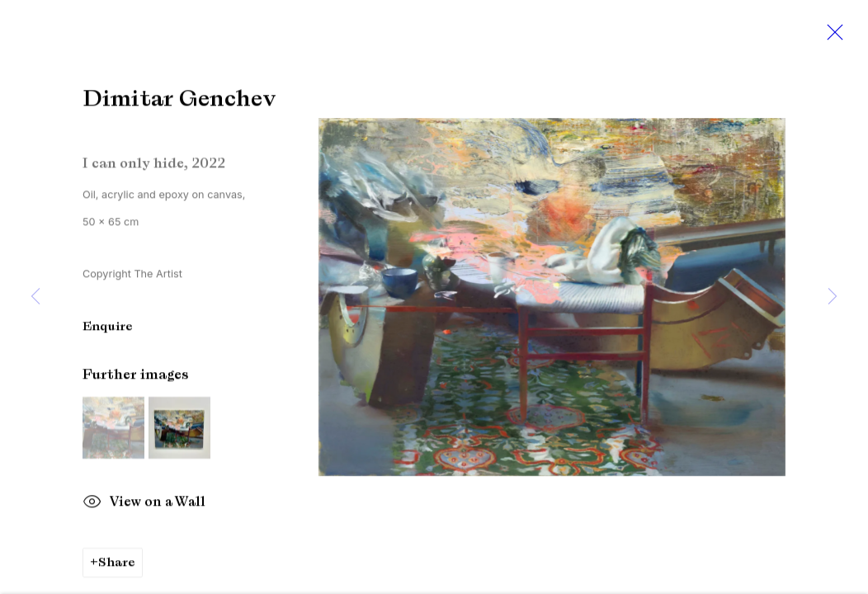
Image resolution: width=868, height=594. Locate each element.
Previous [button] (35, 297)
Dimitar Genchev (131, 115)
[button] (113, 458)
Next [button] (833, 297)
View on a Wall (144, 534)
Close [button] (831, 37)
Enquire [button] (108, 356)
